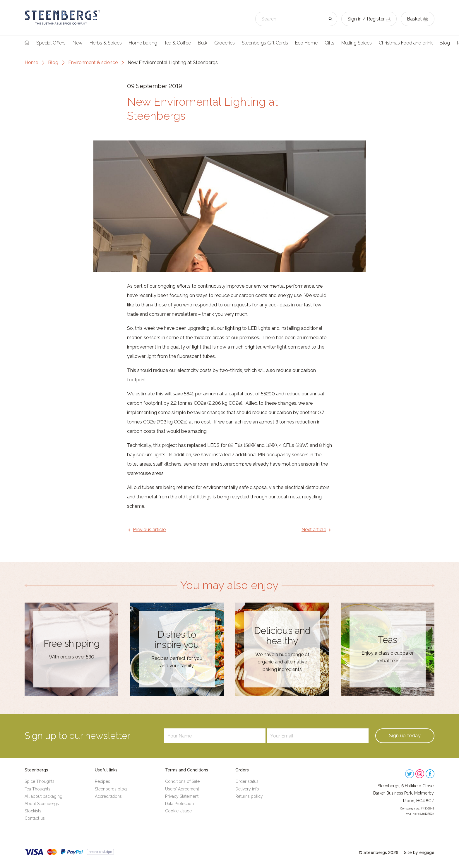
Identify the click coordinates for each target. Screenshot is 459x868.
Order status (247, 781)
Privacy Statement (182, 796)
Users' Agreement (182, 789)
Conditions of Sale (182, 781)
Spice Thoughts (40, 781)
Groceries (225, 43)
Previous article (149, 530)
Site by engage (419, 852)
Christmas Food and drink (406, 43)
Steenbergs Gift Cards (265, 43)
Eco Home (306, 43)
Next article (314, 530)
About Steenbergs (42, 804)
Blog (445, 43)
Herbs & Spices (106, 43)
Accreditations (108, 796)
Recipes (102, 781)
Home (31, 62)
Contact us (35, 818)
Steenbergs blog (111, 789)
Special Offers (51, 43)
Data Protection (179, 804)
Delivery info (247, 789)
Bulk (203, 43)
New (78, 43)
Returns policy (249, 796)
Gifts (329, 43)
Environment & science (93, 62)
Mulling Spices (357, 43)
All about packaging (43, 796)
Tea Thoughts (37, 789)
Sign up (405, 736)
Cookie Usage (178, 811)
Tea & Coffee (178, 43)
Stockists (33, 811)
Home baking (143, 43)
